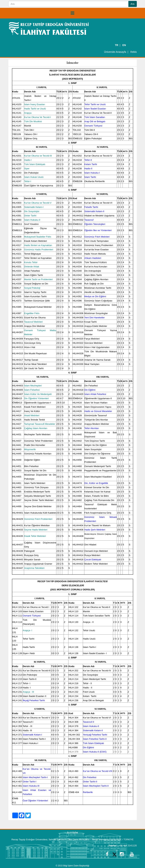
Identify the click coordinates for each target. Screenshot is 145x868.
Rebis (134, 52)
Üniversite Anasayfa (115, 52)
